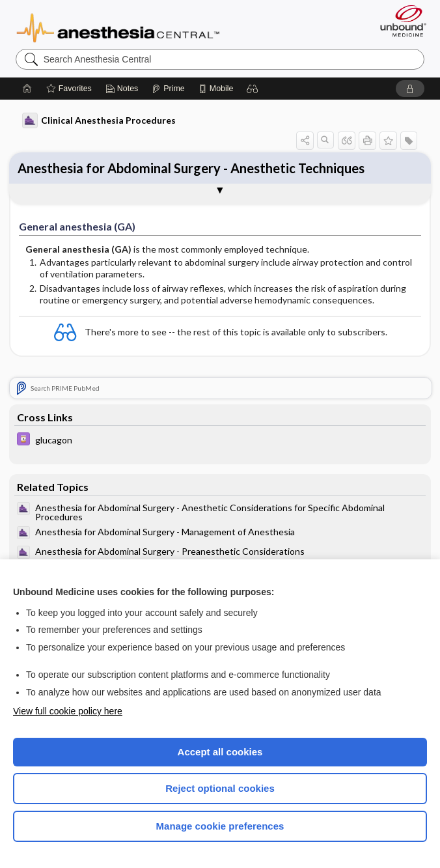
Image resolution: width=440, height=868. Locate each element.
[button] (253, 89)
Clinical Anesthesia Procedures (99, 120)
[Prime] (168, 89)
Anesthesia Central (118, 27)
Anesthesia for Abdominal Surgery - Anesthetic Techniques (191, 168)
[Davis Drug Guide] (220, 441)
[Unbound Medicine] (399, 21)
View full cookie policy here (68, 711)
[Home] (27, 89)
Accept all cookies (220, 752)
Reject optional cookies (220, 788)
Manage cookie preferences (220, 826)
